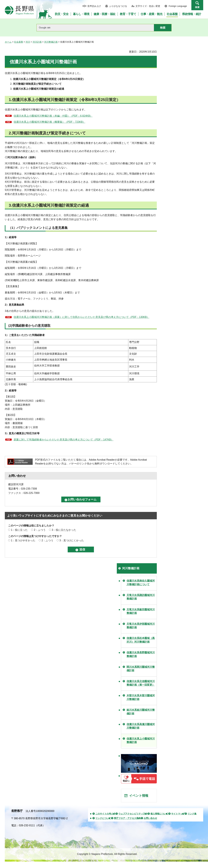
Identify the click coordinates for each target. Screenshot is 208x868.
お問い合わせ (150, 818)
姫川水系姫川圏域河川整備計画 (141, 712)
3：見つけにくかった (72, 540)
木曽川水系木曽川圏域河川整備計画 (141, 697)
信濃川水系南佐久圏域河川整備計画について (141, 582)
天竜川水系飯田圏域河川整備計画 (141, 611)
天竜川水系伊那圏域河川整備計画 (141, 626)
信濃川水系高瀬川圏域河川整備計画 (141, 726)
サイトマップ (178, 814)
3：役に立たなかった (64, 530)
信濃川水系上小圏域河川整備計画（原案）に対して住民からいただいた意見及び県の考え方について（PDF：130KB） (81, 317)
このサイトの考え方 (105, 814)
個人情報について (159, 814)
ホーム (8, 42)
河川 (28, 42)
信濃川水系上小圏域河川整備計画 (141, 740)
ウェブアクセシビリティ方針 (133, 814)
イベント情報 (139, 796)
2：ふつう (40, 530)
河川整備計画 (51, 42)
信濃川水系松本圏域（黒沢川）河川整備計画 (141, 640)
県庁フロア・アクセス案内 (127, 818)
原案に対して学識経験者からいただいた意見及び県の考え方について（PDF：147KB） (64, 440)
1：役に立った (19, 530)
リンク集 (192, 814)
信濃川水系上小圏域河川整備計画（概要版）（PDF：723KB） (49, 122)
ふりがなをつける (118, 6)
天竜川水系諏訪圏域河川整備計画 (141, 597)
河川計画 (37, 42)
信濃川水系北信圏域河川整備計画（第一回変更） (141, 683)
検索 (197, 7)
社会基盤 (19, 42)
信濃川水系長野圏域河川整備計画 (141, 654)
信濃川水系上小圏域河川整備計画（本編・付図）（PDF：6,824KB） (53, 116)
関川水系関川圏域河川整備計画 (141, 669)
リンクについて (103, 818)
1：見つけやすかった (23, 540)
